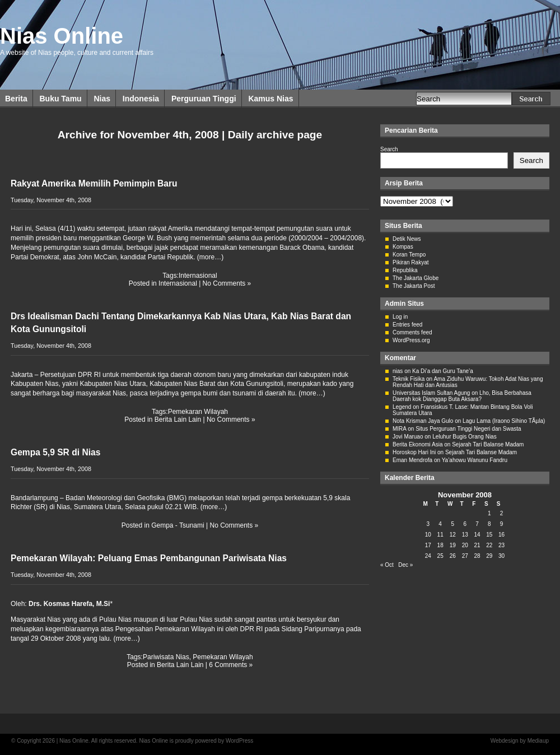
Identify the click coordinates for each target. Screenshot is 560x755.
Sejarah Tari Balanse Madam (488, 444)
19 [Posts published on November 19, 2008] (453, 545)
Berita (16, 99)
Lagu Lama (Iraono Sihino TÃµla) (504, 421)
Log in (400, 317)
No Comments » (227, 283)
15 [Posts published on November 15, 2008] (489, 535)
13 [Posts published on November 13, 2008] (465, 535)
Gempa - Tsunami (178, 525)
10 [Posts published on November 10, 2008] (428, 535)
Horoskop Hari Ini (414, 452)
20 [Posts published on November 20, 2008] (465, 545)
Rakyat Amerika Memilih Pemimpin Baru (94, 183)
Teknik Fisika (409, 379)
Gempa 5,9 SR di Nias (55, 452)
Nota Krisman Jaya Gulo (423, 421)
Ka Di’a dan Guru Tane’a (443, 371)
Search (389, 149)
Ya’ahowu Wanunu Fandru (475, 460)
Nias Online (62, 36)
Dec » (405, 565)
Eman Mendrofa (412, 460)
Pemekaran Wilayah (198, 412)
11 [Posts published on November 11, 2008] (440, 535)
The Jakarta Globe (416, 278)
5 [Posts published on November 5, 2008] (452, 524)
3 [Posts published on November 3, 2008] (428, 524)
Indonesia (141, 99)
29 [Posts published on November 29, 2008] (489, 556)
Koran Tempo (409, 255)
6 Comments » (231, 665)
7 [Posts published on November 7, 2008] (477, 524)
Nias (102, 99)
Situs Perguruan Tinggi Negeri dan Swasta (468, 429)
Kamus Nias (270, 99)
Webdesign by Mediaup (520, 741)
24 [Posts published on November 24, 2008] (428, 556)
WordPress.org (411, 340)
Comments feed (412, 332)
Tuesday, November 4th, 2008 (51, 200)
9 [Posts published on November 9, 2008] (502, 524)
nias (398, 371)
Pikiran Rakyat (410, 262)
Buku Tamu (60, 99)
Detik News (407, 239)
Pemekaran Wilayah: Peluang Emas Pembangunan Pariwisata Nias (149, 558)
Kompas (403, 247)
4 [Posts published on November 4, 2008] (440, 524)
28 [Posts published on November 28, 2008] (477, 556)
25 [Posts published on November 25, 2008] (440, 556)
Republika (405, 270)
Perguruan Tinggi (204, 99)
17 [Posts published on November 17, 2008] (428, 545)
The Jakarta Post (414, 286)
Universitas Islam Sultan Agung (431, 393)
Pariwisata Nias (166, 657)
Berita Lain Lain (178, 420)
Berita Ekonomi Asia (418, 444)
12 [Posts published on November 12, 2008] (453, 535)
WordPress (239, 741)
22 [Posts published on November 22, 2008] (489, 545)
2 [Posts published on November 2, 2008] (502, 513)
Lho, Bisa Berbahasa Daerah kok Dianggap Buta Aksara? (462, 396)
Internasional (198, 276)
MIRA (399, 429)
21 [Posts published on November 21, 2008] (477, 545)
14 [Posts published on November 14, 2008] (477, 535)
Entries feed (407, 325)
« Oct (387, 565)
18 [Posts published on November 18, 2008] (440, 545)
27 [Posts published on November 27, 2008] (465, 556)
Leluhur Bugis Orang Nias (465, 437)
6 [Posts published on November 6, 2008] (465, 524)
